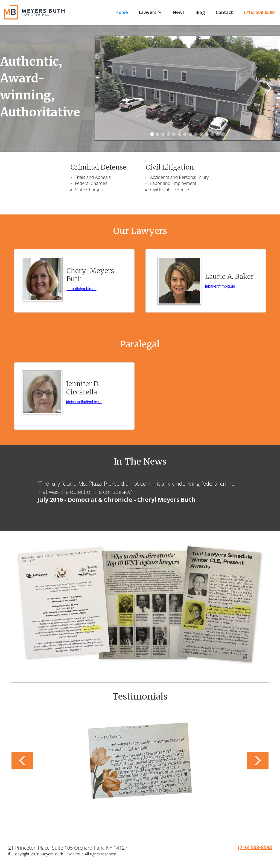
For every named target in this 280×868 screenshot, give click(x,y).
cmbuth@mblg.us (81, 289)
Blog (200, 12)
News (179, 12)
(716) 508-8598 (259, 12)
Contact (224, 12)
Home (122, 12)
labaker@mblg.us (220, 286)
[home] (55, 12)
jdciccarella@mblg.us (84, 402)
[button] (150, 12)
